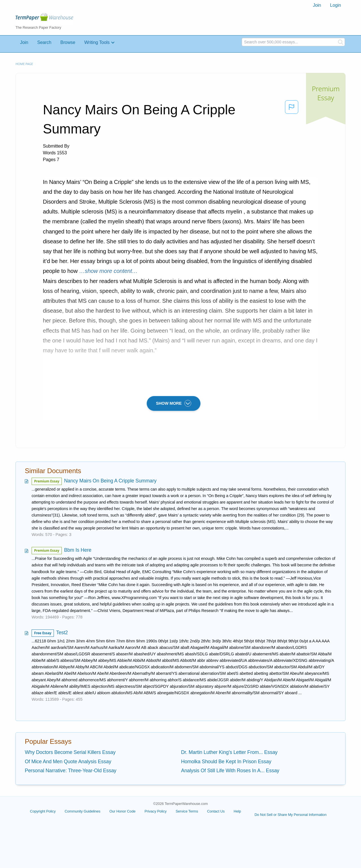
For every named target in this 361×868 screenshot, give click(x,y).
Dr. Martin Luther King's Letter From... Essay (229, 752)
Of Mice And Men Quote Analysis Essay (68, 762)
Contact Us (216, 811)
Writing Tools (97, 42)
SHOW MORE (174, 403)
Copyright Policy (43, 811)
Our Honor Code (123, 811)
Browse (68, 42)
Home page (24, 64)
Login (335, 5)
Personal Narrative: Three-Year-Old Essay (71, 771)
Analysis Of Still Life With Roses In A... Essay (230, 771)
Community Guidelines (82, 811)
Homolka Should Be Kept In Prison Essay (226, 762)
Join (317, 5)
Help (237, 811)
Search (44, 42)
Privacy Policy (155, 811)
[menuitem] (317, 5)
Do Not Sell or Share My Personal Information (290, 815)
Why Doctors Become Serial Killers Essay (70, 752)
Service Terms (187, 811)
